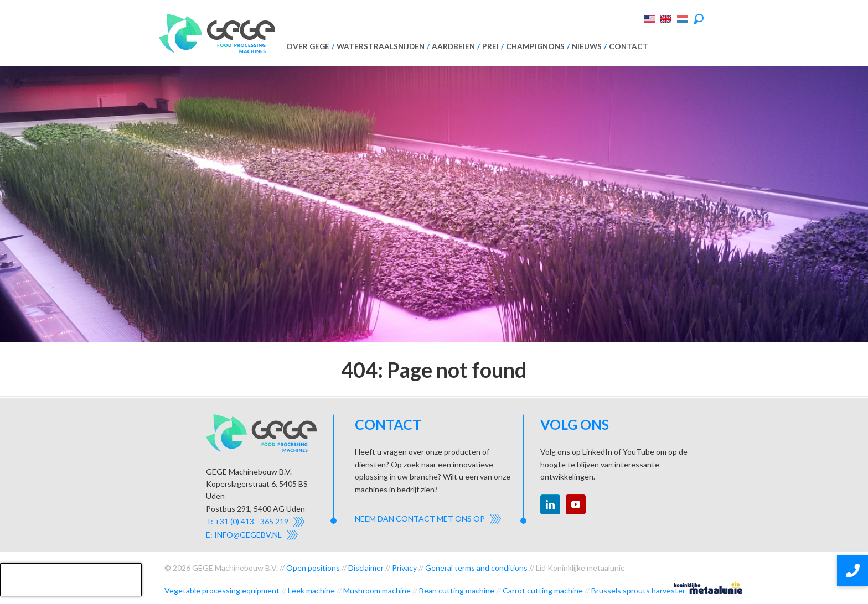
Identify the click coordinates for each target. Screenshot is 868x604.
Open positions (313, 568)
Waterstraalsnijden (381, 46)
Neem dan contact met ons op (420, 519)
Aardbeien (453, 46)
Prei (490, 46)
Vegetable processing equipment (222, 590)
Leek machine (311, 590)
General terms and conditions (476, 568)
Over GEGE (308, 46)
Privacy (404, 568)
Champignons (535, 46)
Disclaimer (366, 568)
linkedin (550, 504)
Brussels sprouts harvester (638, 590)
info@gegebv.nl (248, 535)
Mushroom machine (377, 590)
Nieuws (587, 46)
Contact (629, 46)
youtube (576, 504)
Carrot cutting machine (543, 590)
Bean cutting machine (457, 590)
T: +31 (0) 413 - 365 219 (247, 521)
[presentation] (71, 580)
